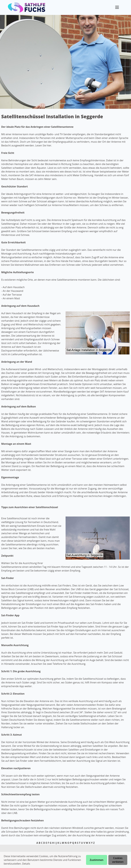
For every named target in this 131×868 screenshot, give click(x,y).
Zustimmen (97, 860)
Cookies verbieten (118, 860)
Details (26, 864)
